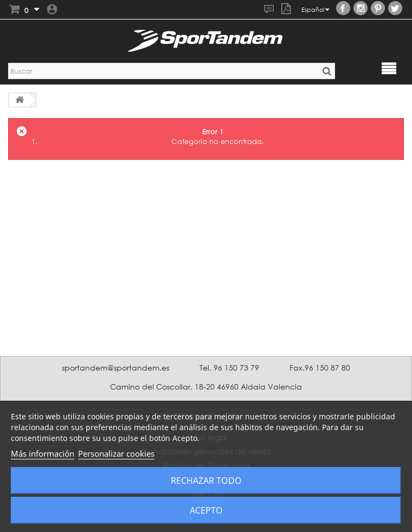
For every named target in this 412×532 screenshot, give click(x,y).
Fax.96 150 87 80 (320, 368)
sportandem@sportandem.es (115, 368)
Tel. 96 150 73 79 (229, 368)
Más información (43, 453)
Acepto (206, 510)
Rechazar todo (206, 481)
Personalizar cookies (116, 453)
